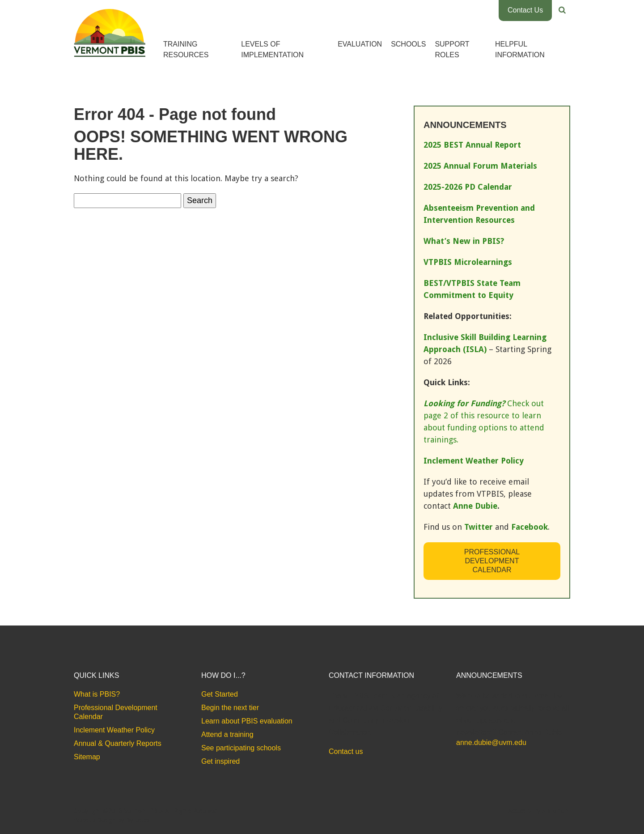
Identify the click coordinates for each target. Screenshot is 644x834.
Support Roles (452, 49)
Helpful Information (520, 49)
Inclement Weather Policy (114, 730)
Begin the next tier (230, 708)
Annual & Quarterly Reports (118, 743)
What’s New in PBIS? (464, 241)
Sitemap (87, 757)
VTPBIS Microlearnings (468, 262)
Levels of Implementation (272, 49)
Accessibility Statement (539, 811)
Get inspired (220, 761)
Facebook (530, 527)
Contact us (346, 751)
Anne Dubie (475, 506)
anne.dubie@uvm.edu (491, 743)
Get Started (220, 694)
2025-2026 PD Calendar (468, 187)
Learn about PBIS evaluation (247, 721)
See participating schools (241, 748)
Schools (408, 44)
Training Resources (186, 49)
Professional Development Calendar (492, 561)
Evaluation (360, 44)
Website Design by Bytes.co (112, 820)
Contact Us (525, 10)
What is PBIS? (97, 694)
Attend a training (227, 734)
